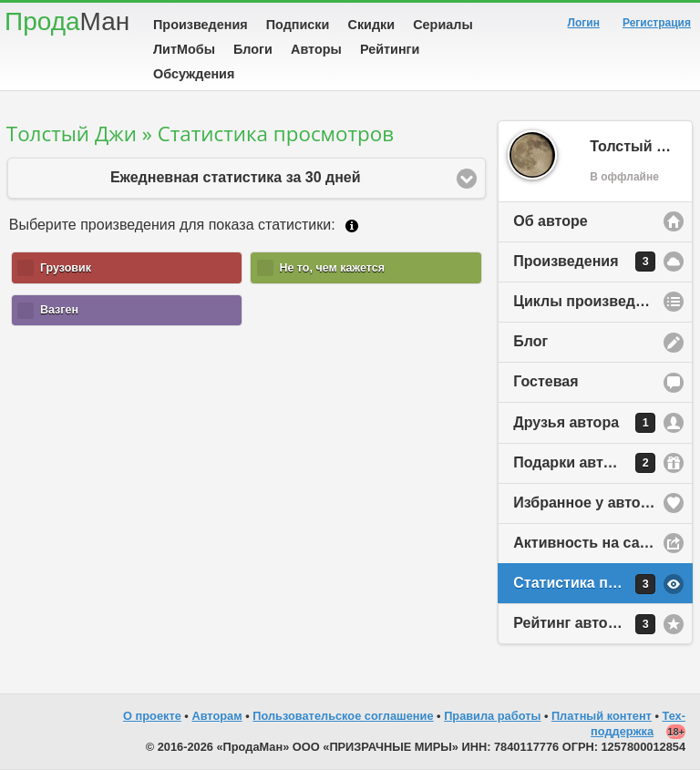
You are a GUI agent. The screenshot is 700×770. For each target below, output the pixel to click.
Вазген (59, 310)
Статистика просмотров (600, 584)
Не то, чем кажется (332, 268)
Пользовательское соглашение (343, 716)
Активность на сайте (588, 543)
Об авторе (550, 221)
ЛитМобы (184, 49)
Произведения (201, 25)
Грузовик (66, 268)
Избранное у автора (585, 503)
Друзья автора (584, 423)
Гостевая (546, 381)
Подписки (298, 25)
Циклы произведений (592, 301)
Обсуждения (194, 74)
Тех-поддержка (638, 724)
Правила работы (492, 716)
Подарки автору (584, 463)
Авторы (316, 49)
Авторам (216, 716)
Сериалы (443, 25)
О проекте (152, 716)
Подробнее (352, 226)
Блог (530, 341)
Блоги (253, 49)
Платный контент (602, 716)
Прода (67, 21)
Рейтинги (390, 49)
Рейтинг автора (584, 624)
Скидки (372, 25)
